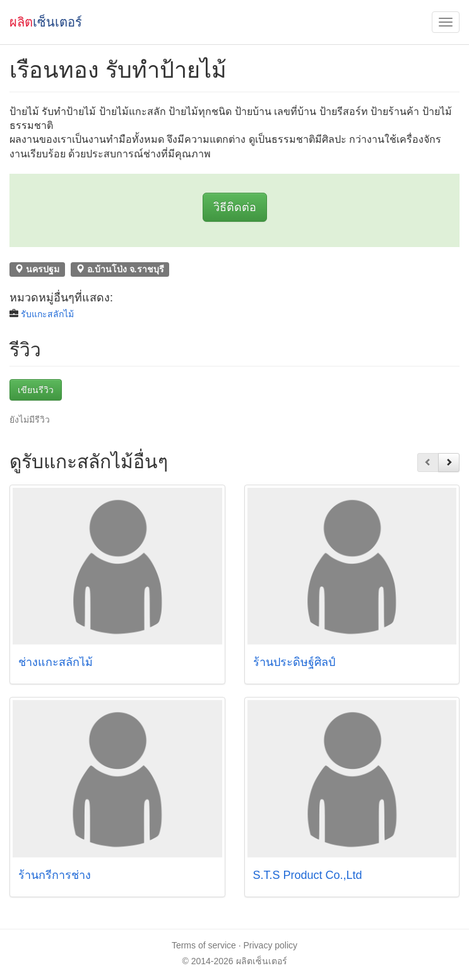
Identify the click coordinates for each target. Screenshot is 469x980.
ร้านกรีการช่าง (55, 875)
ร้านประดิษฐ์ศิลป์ (294, 662)
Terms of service (204, 945)
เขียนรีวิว (36, 390)
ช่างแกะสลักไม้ (56, 662)
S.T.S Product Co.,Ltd (308, 875)
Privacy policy (271, 945)
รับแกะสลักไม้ (47, 314)
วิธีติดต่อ (235, 207)
